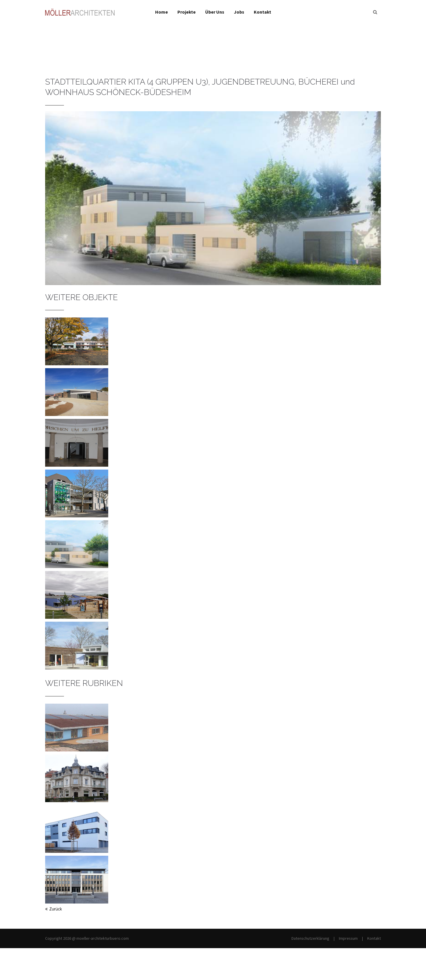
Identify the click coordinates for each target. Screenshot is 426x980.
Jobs (239, 12)
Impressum (348, 938)
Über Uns (215, 12)
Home (161, 12)
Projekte (187, 12)
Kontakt (262, 12)
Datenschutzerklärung (310, 938)
